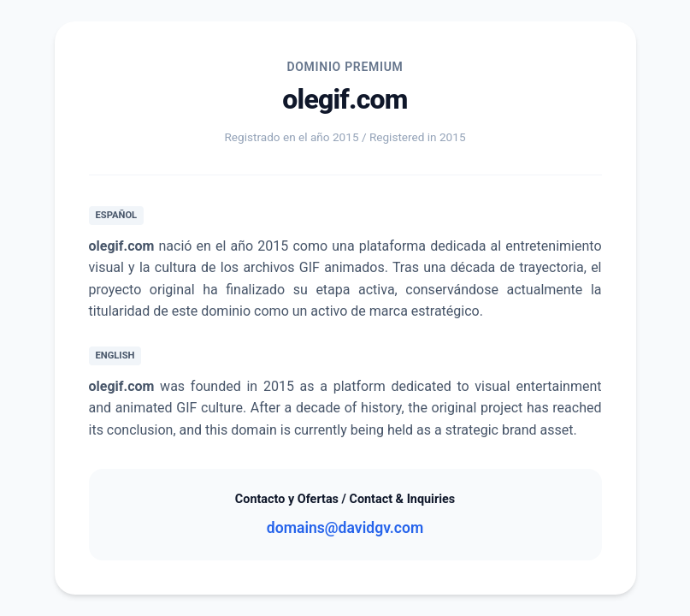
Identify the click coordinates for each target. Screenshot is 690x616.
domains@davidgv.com (345, 528)
